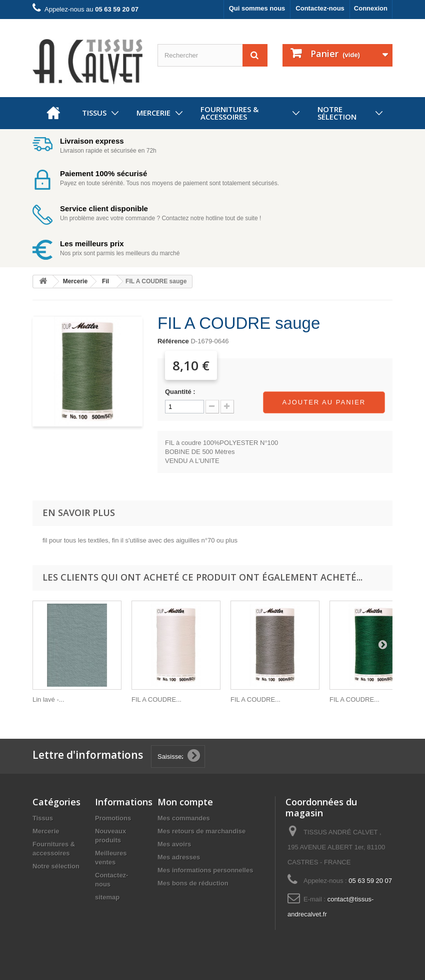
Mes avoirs (174, 844)
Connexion (371, 8)
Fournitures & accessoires (229, 113)
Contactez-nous (320, 8)
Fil (105, 281)
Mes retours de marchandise (201, 831)
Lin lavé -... (48, 699)
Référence (173, 341)
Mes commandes (184, 818)
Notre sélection (337, 113)
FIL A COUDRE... (156, 699)
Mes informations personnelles (205, 870)
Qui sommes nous (257, 8)
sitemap (107, 897)
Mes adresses (179, 857)
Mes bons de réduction (193, 883)
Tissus (94, 113)
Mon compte (185, 802)
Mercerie (153, 113)
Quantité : (180, 392)
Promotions (113, 818)
